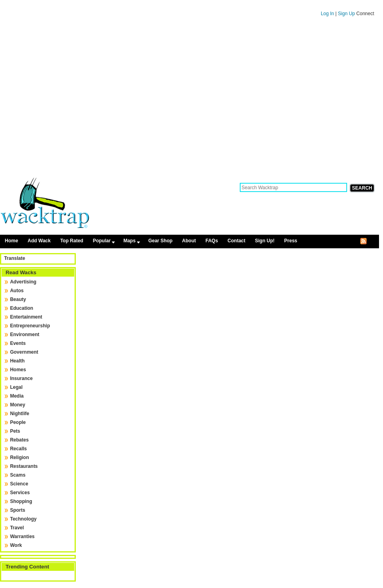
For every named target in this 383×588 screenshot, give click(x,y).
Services (20, 493)
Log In (327, 14)
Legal (16, 387)
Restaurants (24, 466)
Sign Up (347, 14)
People (18, 422)
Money (18, 405)
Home (11, 241)
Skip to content (189, 4)
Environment (25, 335)
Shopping (21, 501)
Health (17, 361)
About (189, 241)
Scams (18, 475)
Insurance (21, 378)
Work (16, 545)
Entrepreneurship (30, 326)
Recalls (18, 449)
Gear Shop (161, 241)
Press (291, 241)
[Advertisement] (75, 100)
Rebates (19, 440)
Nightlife (20, 414)
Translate (15, 258)
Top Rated (72, 241)
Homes (18, 370)
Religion (19, 457)
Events (18, 343)
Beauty (18, 299)
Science (19, 484)
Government (24, 352)
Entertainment (26, 317)
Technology (23, 519)
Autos (17, 291)
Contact (236, 241)
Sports (18, 510)
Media (17, 396)
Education (22, 308)
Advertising (23, 282)
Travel (17, 528)
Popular (102, 241)
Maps (129, 241)
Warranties (22, 537)
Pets (15, 431)
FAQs (212, 241)
